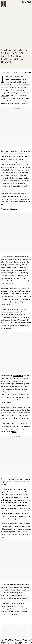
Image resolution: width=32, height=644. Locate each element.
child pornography (16, 196)
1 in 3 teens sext (20, 178)
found (25, 167)
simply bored (5, 328)
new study (5, 96)
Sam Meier (6, 72)
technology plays (7, 500)
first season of (19, 87)
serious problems (24, 492)
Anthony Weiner (21, 79)
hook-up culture (13, 513)
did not (15, 418)
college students (21, 156)
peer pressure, (16, 410)
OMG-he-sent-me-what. (9, 614)
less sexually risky (13, 426)
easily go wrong (18, 376)
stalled (14, 432)
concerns (13, 191)
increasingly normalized (11, 312)
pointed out (20, 526)
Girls (26, 87)
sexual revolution (19, 516)
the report (13, 209)
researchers (5, 162)
